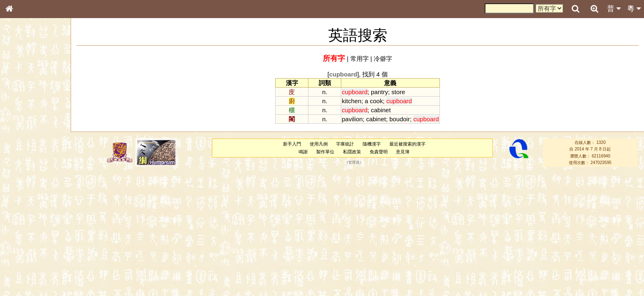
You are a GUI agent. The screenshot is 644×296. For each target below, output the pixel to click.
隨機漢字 (372, 144)
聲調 (39, 220)
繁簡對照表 (23, 282)
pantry (379, 92)
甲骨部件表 (23, 126)
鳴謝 (303, 152)
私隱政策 (352, 152)
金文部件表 (23, 134)
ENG (36, 91)
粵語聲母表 (23, 171)
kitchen (351, 101)
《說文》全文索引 (30, 258)
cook (377, 101)
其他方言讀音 (25, 236)
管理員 (354, 163)
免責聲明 (379, 152)
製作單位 (325, 152)
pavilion (352, 119)
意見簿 (403, 152)
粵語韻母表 (23, 180)
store (398, 92)
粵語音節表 (23, 164)
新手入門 (292, 144)
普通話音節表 (25, 228)
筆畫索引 (20, 118)
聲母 (16, 220)
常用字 (360, 59)
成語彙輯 (20, 274)
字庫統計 (345, 144)
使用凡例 (319, 144)
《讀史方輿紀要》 (30, 266)
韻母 (28, 220)
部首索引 (20, 110)
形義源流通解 (25, 142)
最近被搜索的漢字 (407, 144)
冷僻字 (383, 59)
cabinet (381, 110)
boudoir (400, 119)
